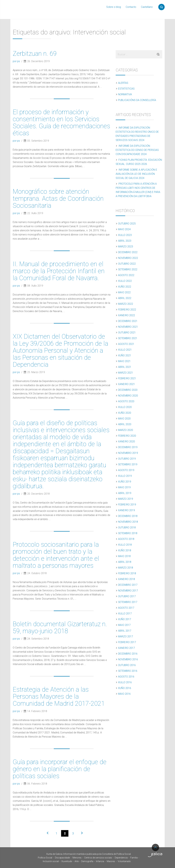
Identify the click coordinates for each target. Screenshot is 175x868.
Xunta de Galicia (21, 855)
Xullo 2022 (125, 281)
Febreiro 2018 (127, 573)
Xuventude (67, 861)
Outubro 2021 (127, 333)
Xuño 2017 (125, 619)
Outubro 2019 (127, 459)
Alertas (123, 83)
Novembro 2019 (128, 453)
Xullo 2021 (125, 350)
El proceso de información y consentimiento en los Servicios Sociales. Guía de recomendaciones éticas (61, 123)
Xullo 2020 (125, 407)
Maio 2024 (124, 229)
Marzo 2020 (126, 430)
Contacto (131, 7)
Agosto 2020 (126, 401)
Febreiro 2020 (127, 436)
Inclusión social (51, 861)
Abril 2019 (125, 493)
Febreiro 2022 (127, 310)
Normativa (125, 94)
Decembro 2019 (128, 447)
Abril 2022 (125, 298)
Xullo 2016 (125, 682)
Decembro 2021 (128, 321)
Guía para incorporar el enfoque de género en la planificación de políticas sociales (60, 769)
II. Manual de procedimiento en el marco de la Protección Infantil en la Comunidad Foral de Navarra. (59, 271)
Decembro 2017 (128, 585)
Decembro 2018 (128, 516)
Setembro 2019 (128, 464)
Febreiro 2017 (127, 642)
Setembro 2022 (128, 269)
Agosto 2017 (126, 608)
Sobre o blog (114, 7)
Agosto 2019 (126, 470)
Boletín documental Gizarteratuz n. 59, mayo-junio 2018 (60, 628)
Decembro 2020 (128, 390)
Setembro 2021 (128, 338)
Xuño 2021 (125, 355)
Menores (77, 858)
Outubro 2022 (127, 264)
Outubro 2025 (127, 224)
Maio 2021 (124, 361)
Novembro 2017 (128, 591)
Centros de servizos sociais (98, 858)
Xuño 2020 (125, 413)
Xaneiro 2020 (126, 441)
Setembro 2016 (128, 671)
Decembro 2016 (128, 654)
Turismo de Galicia (155, 855)
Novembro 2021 (128, 327)
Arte (77, 861)
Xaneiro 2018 (126, 579)
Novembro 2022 (128, 258)
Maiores (111, 861)
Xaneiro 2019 (126, 510)
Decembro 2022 (128, 252)
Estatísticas (126, 89)
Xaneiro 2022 (126, 315)
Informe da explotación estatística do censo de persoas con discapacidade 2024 (137, 150)
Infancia (100, 861)
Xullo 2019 (125, 476)
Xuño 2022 (125, 287)
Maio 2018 (124, 556)
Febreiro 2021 (127, 378)
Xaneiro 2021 (126, 384)
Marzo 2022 (126, 304)
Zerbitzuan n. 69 (35, 54)
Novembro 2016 (128, 659)
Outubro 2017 (127, 596)
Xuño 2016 (125, 688)
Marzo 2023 (126, 247)
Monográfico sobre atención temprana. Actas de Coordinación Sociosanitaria (58, 199)
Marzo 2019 (126, 499)
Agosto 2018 (126, 539)
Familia (134, 858)
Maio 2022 (124, 292)
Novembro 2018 (128, 522)
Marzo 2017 (126, 636)
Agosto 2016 (126, 677)
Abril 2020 (125, 424)
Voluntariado (124, 861)
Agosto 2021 (126, 344)
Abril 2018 (125, 562)
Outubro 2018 (127, 528)
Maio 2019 (124, 487)
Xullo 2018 (125, 545)
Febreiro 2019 (127, 505)
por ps (17, 61)
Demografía (87, 861)
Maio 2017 (124, 625)
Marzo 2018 (126, 568)
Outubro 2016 (127, 665)
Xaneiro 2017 (126, 648)
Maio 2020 (124, 419)
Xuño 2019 (125, 482)
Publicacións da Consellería (137, 100)
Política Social (45, 858)
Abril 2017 (125, 631)
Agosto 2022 (126, 275)
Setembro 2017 (128, 602)
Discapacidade (62, 858)
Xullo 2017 (125, 614)
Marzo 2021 (126, 373)
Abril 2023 (125, 241)
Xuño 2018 (125, 550)
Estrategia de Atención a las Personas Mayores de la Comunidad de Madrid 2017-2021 (59, 697)
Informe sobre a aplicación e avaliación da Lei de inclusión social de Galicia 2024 (136, 174)
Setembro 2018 (128, 533)
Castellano (147, 7)
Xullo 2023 (125, 235)
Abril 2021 (125, 367)
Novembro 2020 (128, 396)
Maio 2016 (124, 694)
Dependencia (121, 858)
